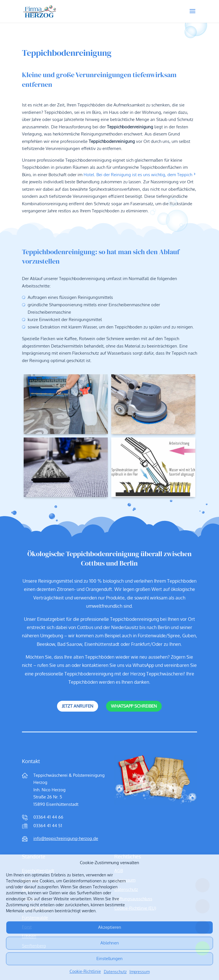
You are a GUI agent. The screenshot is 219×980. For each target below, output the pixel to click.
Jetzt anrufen (78, 706)
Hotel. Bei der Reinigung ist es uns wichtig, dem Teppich (138, 175)
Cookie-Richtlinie (85, 971)
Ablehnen (110, 943)
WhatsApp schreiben (134, 706)
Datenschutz (115, 972)
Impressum (140, 972)
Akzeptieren (110, 927)
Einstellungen (109, 959)
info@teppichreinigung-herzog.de (66, 838)
